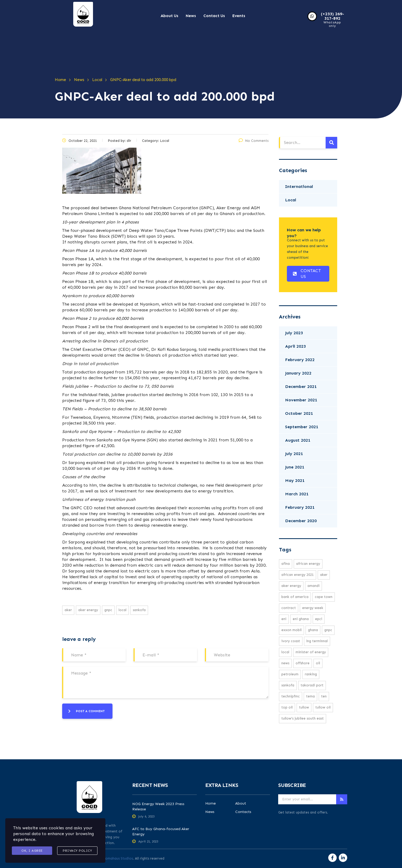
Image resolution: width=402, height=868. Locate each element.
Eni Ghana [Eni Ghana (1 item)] (301, 619)
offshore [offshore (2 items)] (303, 663)
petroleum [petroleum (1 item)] (290, 674)
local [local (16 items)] (285, 652)
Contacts (243, 812)
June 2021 (295, 467)
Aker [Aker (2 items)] (324, 575)
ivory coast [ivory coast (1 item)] (291, 641)
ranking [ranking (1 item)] (311, 674)
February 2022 (300, 360)
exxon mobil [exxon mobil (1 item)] (291, 630)
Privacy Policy (77, 851)
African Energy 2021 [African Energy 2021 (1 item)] (298, 575)
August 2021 (298, 440)
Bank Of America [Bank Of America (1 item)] (295, 597)
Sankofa (139, 610)
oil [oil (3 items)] (318, 663)
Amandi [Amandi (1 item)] (313, 586)
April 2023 (295, 346)
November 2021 (301, 400)
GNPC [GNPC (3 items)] (328, 630)
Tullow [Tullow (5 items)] (304, 707)
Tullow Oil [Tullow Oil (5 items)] (323, 707)
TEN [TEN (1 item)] (324, 696)
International (299, 186)
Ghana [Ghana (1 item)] (313, 630)
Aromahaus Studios (117, 858)
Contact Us (214, 16)
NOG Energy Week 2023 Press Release (158, 807)
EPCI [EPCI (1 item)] (319, 619)
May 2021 (295, 480)
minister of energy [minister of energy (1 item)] (311, 652)
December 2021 (301, 386)
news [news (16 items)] (285, 663)
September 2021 (302, 427)
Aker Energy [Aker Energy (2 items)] (291, 586)
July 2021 (294, 454)
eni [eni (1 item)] (284, 619)
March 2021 (297, 494)
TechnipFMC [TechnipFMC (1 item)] (291, 696)
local (122, 610)
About (241, 804)
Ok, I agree (32, 851)
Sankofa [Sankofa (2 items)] (288, 685)
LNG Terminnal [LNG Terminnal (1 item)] (317, 641)
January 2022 (298, 373)
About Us (170, 16)
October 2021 (299, 413)
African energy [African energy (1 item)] (308, 564)
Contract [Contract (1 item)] (289, 608)
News (191, 16)
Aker (68, 610)
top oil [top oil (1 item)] (287, 707)
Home (210, 804)
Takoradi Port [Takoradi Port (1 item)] (312, 685)
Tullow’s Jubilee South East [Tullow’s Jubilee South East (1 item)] (303, 718)
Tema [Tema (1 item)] (310, 696)
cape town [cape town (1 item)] (324, 597)
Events (239, 16)
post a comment (86, 711)
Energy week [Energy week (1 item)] (313, 608)
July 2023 (294, 333)
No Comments (254, 141)
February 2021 (300, 507)
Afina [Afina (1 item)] (286, 564)
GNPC (108, 610)
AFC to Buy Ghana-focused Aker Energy (161, 832)
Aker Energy (88, 610)
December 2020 (301, 521)
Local (291, 200)
